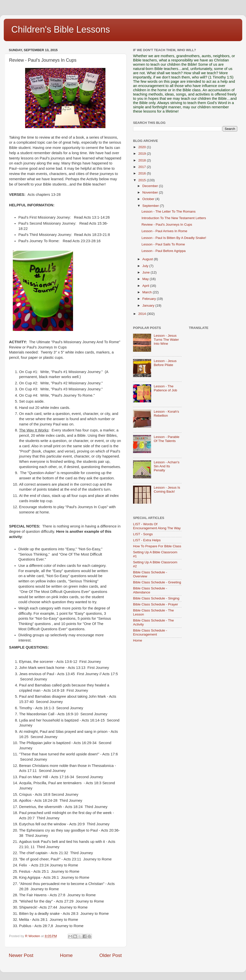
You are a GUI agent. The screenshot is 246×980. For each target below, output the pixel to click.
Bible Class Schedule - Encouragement (150, 632)
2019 (143, 154)
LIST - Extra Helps (147, 540)
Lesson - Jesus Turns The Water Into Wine (166, 340)
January (149, 305)
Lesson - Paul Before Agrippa (164, 251)
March (147, 292)
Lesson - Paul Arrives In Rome (164, 231)
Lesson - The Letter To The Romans (169, 211)
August (148, 259)
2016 (143, 173)
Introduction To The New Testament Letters (174, 218)
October (149, 199)
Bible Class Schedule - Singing (156, 598)
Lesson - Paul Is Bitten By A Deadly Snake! (174, 238)
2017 (143, 167)
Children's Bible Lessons (61, 29)
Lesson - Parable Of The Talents (166, 439)
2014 (143, 314)
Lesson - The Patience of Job (165, 388)
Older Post (111, 955)
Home (66, 955)
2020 (143, 147)
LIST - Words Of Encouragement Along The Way (157, 526)
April (146, 286)
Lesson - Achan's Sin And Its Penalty (166, 466)
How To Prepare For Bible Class (157, 546)
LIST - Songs (143, 534)
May (146, 279)
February (150, 299)
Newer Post (21, 955)
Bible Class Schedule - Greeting (157, 582)
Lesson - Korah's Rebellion (166, 414)
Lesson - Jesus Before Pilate (165, 363)
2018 (143, 160)
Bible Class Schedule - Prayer (156, 604)
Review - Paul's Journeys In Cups (167, 225)
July (146, 266)
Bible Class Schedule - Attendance (150, 590)
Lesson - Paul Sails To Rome (163, 244)
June (146, 272)
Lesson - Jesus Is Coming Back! (167, 489)
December (151, 186)
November (151, 192)
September (151, 206)
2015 (143, 180)
